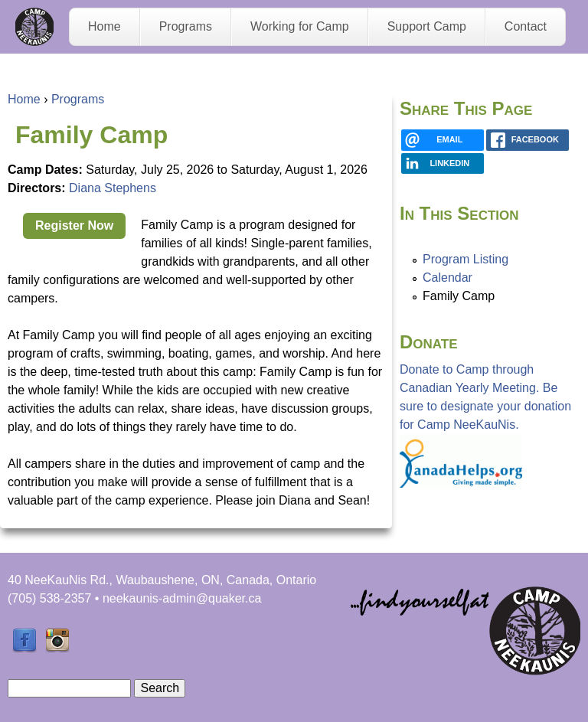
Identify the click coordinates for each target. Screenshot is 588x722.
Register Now (74, 225)
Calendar (448, 278)
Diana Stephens (113, 188)
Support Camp (427, 26)
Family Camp (459, 296)
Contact (526, 26)
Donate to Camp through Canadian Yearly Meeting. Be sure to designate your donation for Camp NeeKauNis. (485, 425)
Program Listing (465, 259)
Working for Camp (300, 26)
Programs (186, 26)
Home (105, 26)
